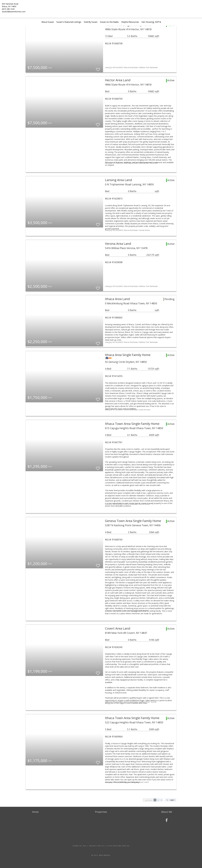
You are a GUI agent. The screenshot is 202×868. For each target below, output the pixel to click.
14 (167, 800)
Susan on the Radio (109, 22)
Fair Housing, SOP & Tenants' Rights (159, 22)
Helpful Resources (130, 22)
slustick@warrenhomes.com (14, 12)
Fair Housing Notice (119, 846)
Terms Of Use (79, 846)
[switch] (98, 68)
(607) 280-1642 (8, 9)
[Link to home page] (101, 6)
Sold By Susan (91, 22)
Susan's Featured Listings (69, 22)
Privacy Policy (97, 846)
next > (173, 800)
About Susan (48, 22)
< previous (148, 800)
